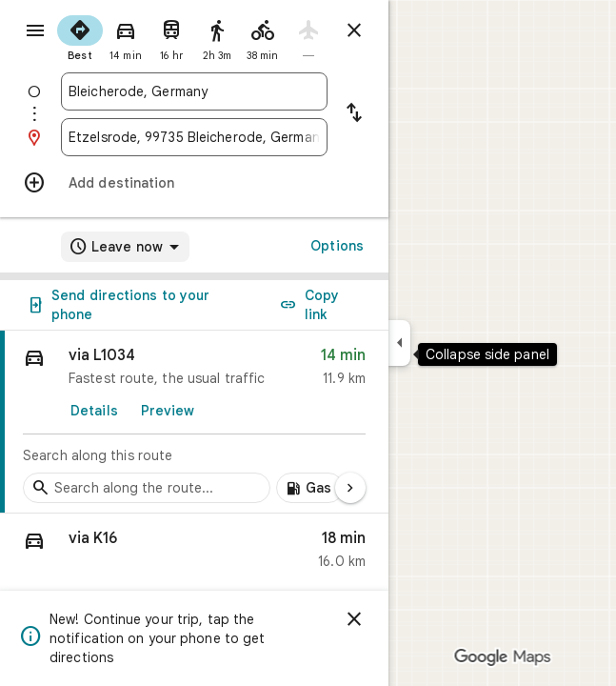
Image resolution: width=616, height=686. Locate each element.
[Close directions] (354, 30)
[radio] (80, 36)
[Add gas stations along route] (310, 488)
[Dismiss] (354, 619)
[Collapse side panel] (399, 343)
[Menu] (35, 30)
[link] (194, 422)
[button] (194, 554)
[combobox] (194, 91)
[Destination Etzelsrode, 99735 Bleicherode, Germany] (194, 137)
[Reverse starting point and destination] (354, 114)
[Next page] (350, 488)
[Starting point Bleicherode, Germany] (194, 91)
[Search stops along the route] (147, 488)
